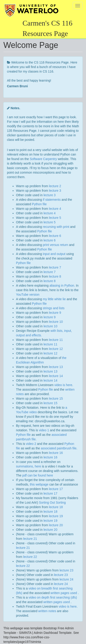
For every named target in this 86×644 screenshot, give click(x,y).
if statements (52, 200)
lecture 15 (56, 399)
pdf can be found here (38, 475)
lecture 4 (55, 209)
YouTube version (28, 295)
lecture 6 (55, 236)
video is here (63, 385)
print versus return (55, 245)
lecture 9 (55, 313)
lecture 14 (56, 376)
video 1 (44, 430)
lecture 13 (56, 367)
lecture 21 (30, 539)
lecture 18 (56, 507)
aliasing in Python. (62, 285)
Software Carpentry (43, 159)
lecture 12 (56, 349)
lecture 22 (30, 557)
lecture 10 (56, 322)
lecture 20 (56, 525)
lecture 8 (55, 276)
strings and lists (54, 308)
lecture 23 (66, 570)
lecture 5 (55, 218)
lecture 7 (55, 267)
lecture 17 (56, 489)
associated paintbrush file (59, 448)
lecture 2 (55, 186)
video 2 (31, 444)
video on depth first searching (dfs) (53, 597)
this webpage (39, 484)
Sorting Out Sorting (52, 502)
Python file (39, 204)
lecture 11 (56, 340)
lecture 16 (56, 453)
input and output (54, 254)
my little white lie (54, 299)
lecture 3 (55, 191)
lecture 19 (56, 516)
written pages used (64, 593)
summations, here (28, 466)
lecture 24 (66, 579)
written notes (47, 611)
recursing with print (56, 227)
